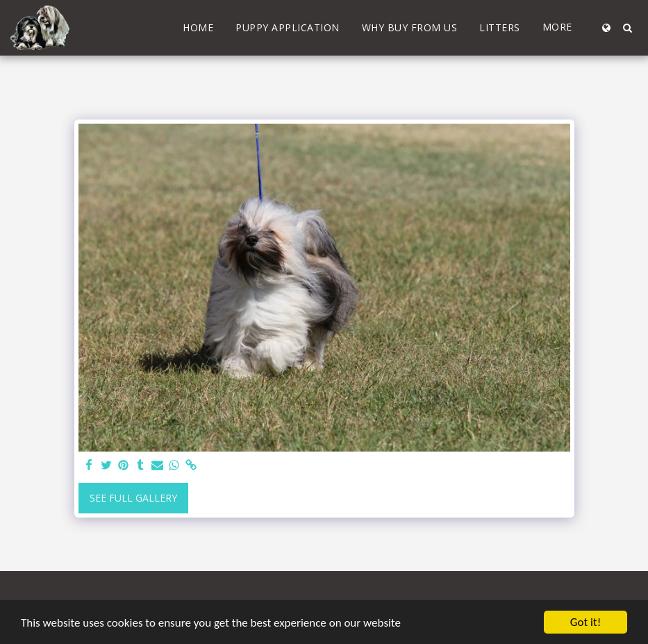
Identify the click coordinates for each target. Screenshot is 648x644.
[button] (627, 28)
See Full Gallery (133, 498)
